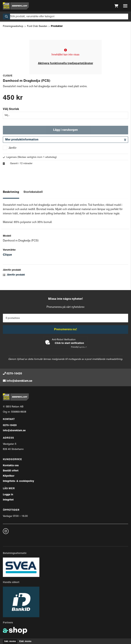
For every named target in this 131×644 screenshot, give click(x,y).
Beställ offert (11, 471)
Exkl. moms (25, 641)
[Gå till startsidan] (16, 6)
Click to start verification (69, 343)
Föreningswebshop (13, 26)
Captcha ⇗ (79, 347)
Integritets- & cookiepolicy (18, 481)
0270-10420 (14, 374)
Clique (7, 255)
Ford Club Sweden (37, 26)
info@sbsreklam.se (19, 381)
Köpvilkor (9, 476)
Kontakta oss (11, 466)
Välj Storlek (11, 109)
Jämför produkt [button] (14, 275)
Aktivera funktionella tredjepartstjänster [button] (65, 64)
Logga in (8, 495)
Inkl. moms (10, 641)
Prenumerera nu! (65, 330)
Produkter (57, 26)
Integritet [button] (8, 500)
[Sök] (65, 17)
